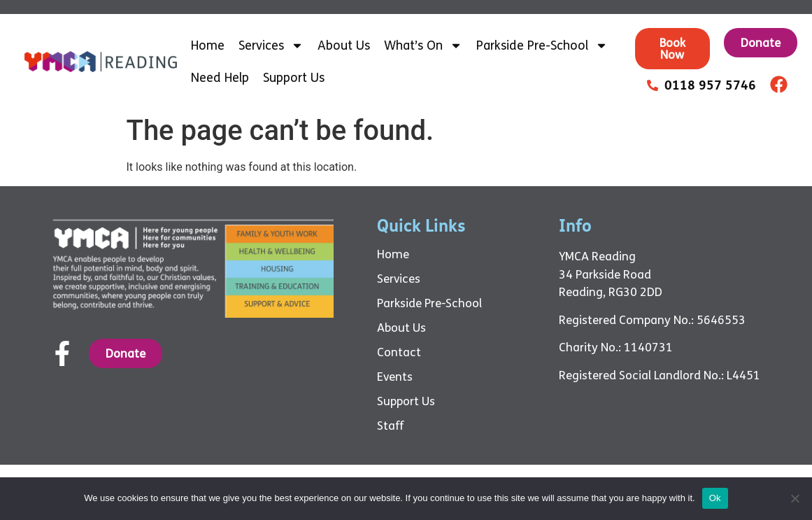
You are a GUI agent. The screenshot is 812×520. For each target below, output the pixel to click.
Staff (390, 426)
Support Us (294, 78)
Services (271, 45)
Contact (399, 353)
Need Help (220, 78)
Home (208, 45)
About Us (344, 45)
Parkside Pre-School (542, 45)
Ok (715, 498)
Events (395, 377)
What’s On (423, 45)
